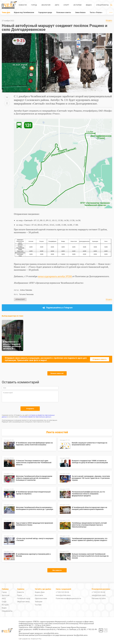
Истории (77, 5)
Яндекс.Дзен (40, 592)
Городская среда (45, 12)
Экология (46, 5)
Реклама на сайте (99, 598)
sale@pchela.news (99, 595)
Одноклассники (41, 598)
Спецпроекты (102, 5)
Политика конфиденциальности (68, 598)
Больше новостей (57, 373)
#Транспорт (20, 299)
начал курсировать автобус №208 (55, 276)
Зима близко (80, 12)
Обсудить (109, 20)
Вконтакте (39, 595)
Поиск (20, 595)
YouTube (38, 605)
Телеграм (39, 602)
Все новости (57, 570)
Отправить (30, 409)
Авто (57, 5)
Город (34, 5)
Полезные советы (64, 12)
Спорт (66, 5)
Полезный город (24, 598)
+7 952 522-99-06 (62, 592)
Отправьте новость (100, 359)
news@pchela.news (63, 595)
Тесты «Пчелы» (96, 12)
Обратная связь (23, 602)
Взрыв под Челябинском (24, 12)
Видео (89, 5)
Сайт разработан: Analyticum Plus (30, 639)
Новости (23, 5)
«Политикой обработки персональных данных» (35, 417)
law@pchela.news (81, 635)
